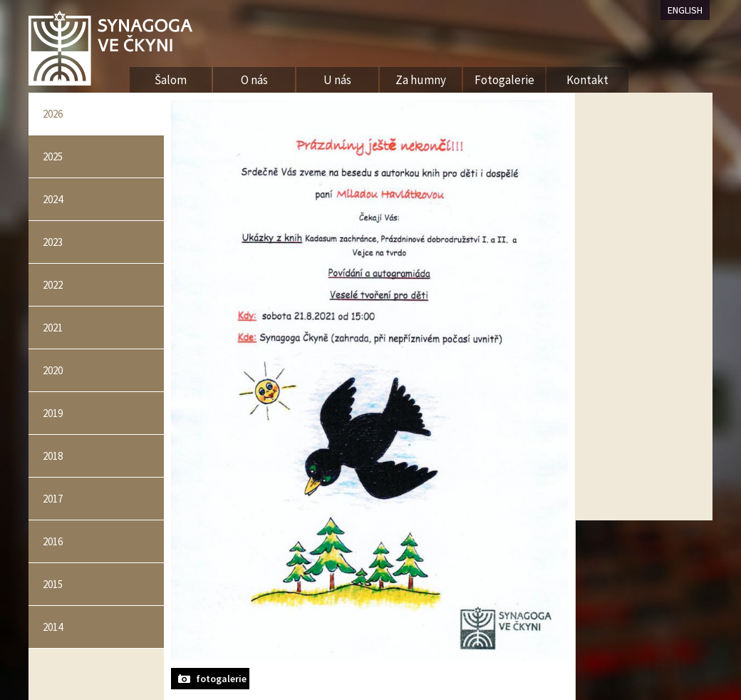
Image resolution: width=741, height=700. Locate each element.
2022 (53, 285)
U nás (337, 80)
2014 (53, 627)
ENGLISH (685, 10)
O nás (254, 80)
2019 (53, 413)
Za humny (421, 80)
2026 (53, 114)
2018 (53, 456)
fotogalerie (221, 679)
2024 (53, 199)
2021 (53, 328)
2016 (53, 541)
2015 (53, 584)
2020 (53, 370)
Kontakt (587, 80)
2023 (53, 242)
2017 (53, 499)
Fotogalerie (504, 80)
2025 (53, 156)
